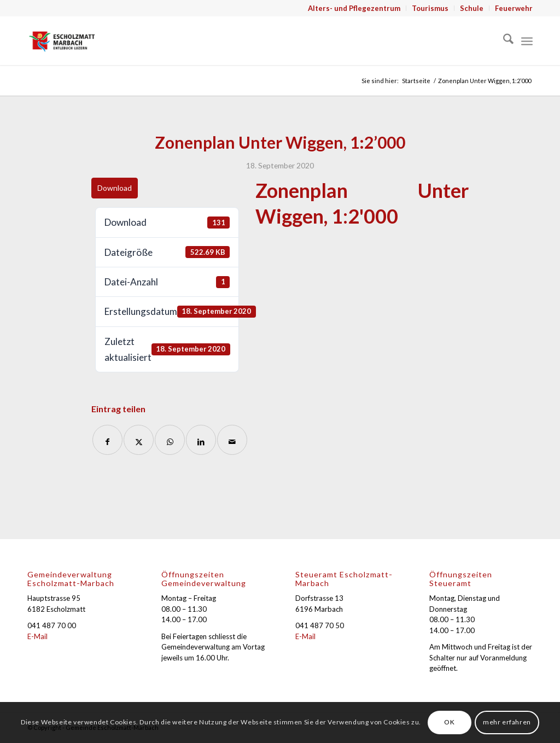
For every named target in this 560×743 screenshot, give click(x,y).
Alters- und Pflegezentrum (354, 8)
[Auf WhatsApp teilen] (170, 440)
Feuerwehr (514, 8)
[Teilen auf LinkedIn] (201, 440)
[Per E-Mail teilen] (232, 440)
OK (449, 722)
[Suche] (503, 40)
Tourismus (430, 8)
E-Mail (37, 636)
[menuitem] (354, 8)
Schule (472, 8)
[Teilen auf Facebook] (107, 440)
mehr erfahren (507, 722)
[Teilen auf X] (139, 440)
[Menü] (527, 40)
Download (115, 188)
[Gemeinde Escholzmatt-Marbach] (62, 40)
